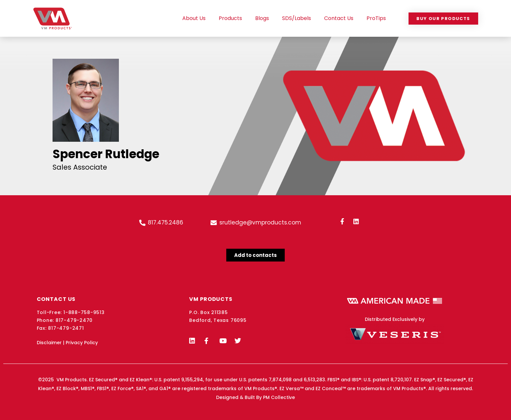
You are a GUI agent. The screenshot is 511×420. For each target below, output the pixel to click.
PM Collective (279, 397)
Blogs (262, 18)
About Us (194, 18)
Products (230, 18)
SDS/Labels (297, 18)
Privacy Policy (82, 343)
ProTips (376, 18)
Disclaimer (49, 343)
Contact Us (339, 18)
